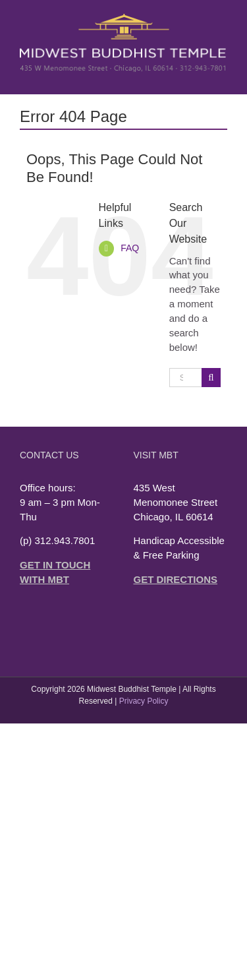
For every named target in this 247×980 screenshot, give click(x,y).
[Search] (211, 378)
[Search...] (185, 378)
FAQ (130, 248)
